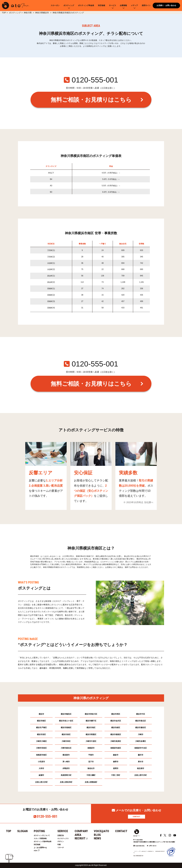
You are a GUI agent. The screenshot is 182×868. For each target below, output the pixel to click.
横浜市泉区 (66, 734)
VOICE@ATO (105, 831)
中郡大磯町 (91, 775)
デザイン (63, 842)
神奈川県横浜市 (42, 13)
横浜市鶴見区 (66, 714)
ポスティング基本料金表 (44, 842)
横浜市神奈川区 (91, 714)
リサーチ (63, 848)
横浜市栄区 (41, 734)
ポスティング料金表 (86, 5)
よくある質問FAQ (41, 848)
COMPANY (84, 831)
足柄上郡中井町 (141, 775)
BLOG (101, 835)
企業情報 (123, 5)
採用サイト (146, 5)
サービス (113, 5)
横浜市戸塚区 (41, 728)
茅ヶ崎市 (66, 762)
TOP (4, 13)
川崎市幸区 (66, 741)
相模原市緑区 (116, 748)
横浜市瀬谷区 (141, 728)
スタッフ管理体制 (41, 839)
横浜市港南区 (66, 728)
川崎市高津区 (116, 741)
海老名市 (91, 768)
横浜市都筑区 (116, 734)
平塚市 (91, 755)
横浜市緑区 (116, 728)
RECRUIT (83, 838)
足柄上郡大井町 (41, 782)
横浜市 (41, 714)
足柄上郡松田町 (66, 782)
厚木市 (141, 762)
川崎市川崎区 (41, 741)
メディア (134, 5)
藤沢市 (141, 755)
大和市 (41, 768)
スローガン (55, 5)
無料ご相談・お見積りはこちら (91, 100)
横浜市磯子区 (91, 721)
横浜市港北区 (141, 721)
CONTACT (136, 817)
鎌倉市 (116, 755)
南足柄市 (141, 768)
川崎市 (141, 734)
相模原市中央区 (141, 748)
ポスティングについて (43, 836)
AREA (81, 835)
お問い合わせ (153, 846)
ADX (36, 851)
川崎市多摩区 (141, 741)
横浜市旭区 (91, 728)
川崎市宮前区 (41, 748)
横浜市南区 (41, 721)
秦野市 (116, 762)
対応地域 (101, 5)
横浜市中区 (141, 714)
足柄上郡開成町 (91, 782)
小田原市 (41, 762)
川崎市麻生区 (66, 748)
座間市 (116, 768)
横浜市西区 (116, 714)
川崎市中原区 (91, 741)
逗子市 (91, 762)
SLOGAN (22, 831)
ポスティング (69, 5)
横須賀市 (66, 755)
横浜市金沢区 (116, 721)
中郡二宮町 (116, 775)
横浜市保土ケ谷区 (66, 721)
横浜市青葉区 (91, 734)
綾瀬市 (41, 775)
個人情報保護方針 (138, 856)
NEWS (101, 838)
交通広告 (63, 836)
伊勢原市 (66, 768)
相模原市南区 (41, 755)
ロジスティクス (66, 839)
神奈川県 (28, 13)
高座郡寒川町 (66, 775)
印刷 (61, 845)
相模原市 (91, 748)
